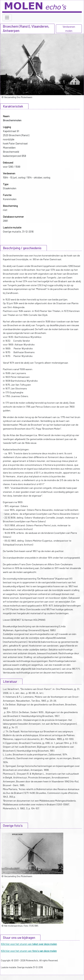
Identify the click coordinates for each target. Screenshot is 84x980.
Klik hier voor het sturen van (29, 944)
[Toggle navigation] (7, 18)
